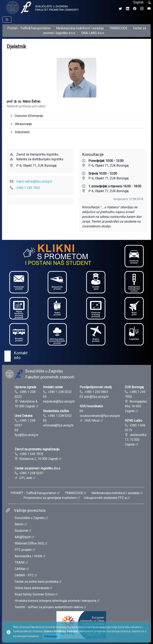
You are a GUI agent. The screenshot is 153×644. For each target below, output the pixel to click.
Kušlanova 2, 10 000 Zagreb (39, 459)
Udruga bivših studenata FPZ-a (105, 498)
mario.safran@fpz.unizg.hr (34, 181)
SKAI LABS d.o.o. (93, 33)
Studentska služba (56, 411)
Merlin (19, 524)
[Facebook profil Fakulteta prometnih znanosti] (135, 9)
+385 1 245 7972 (31, 454)
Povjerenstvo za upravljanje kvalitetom (50, 498)
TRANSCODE (118, 28)
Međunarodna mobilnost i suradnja (80, 28)
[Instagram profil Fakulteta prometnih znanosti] (142, 9)
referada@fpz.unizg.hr (58, 425)
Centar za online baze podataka (36, 582)
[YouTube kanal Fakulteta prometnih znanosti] (149, 9)
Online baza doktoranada (32, 588)
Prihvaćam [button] (51, 636)
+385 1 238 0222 (60, 392)
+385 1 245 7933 (28, 188)
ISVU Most (92, 421)
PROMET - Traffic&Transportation (33, 493)
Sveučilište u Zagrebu (30, 518)
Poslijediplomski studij (96, 387)
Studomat (21, 531)
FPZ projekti (23, 550)
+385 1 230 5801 (96, 392)
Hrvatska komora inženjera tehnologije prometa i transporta (55, 601)
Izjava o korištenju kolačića (61, 631)
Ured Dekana (24, 416)
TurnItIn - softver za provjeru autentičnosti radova (49, 607)
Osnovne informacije (27, 116)
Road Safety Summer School (35, 594)
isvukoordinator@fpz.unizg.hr (100, 416)
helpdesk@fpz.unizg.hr (59, 401)
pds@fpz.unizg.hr (97, 397)
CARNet (20, 569)
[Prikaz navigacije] (7, 20)
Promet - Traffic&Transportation (29, 28)
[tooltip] (42, 7)
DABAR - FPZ (24, 575)
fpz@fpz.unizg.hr (27, 435)
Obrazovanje (21, 124)
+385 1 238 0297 (31, 473)
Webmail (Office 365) (29, 543)
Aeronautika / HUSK (28, 556)
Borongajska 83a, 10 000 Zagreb (136, 406)
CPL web (26, 478)
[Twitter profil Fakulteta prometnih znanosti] (120, 9)
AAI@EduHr (23, 537)
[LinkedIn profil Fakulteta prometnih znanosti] (128, 9)
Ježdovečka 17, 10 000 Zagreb (136, 440)
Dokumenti (20, 132)
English (138, 2)
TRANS (20, 562)
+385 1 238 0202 (60, 416)
